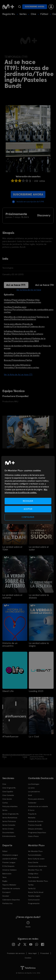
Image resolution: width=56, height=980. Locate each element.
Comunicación (34, 900)
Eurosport (6, 892)
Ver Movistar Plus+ (35, 851)
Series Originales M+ (11, 814)
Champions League (10, 855)
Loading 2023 (36, 691)
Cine (33, 14)
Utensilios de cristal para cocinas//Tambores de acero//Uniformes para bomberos (26, 318)
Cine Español (8, 792)
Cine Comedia (8, 795)
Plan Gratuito (33, 877)
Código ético (33, 874)
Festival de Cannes (36, 821)
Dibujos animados (35, 829)
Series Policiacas (9, 821)
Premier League (9, 862)
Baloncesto (7, 874)
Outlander (32, 803)
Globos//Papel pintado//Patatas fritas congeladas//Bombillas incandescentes (22, 301)
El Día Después (8, 866)
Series (23, 14)
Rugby (5, 881)
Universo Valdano (9, 870)
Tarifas (31, 885)
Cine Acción (7, 799)
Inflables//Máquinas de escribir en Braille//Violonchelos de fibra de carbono (24, 333)
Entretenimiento (9, 836)
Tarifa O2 (32, 889)
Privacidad (45, 953)
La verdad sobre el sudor (39, 548)
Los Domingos (34, 784)
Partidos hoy (7, 903)
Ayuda (28, 924)
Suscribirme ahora (35, 7)
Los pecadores (34, 792)
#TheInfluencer (10, 737)
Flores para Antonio (36, 799)
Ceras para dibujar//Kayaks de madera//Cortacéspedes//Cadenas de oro (24, 325)
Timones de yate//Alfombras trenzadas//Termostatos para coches (22, 366)
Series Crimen (8, 829)
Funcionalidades (35, 855)
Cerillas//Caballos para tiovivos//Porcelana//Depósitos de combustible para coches (29, 310)
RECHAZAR (28, 501)
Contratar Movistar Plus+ (38, 881)
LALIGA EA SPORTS (10, 859)
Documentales (8, 833)
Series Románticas (10, 818)
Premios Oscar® (35, 825)
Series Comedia (9, 825)
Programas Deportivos (37, 833)
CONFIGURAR (28, 517)
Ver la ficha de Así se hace (29, 290)
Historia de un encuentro (10, 645)
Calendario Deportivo (11, 900)
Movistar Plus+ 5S (35, 870)
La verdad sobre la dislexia (39, 596)
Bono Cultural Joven (36, 859)
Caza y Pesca (33, 836)
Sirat (30, 795)
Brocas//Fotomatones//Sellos (18, 360)
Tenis (4, 877)
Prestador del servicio (16, 953)
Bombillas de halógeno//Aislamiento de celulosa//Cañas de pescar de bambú (22, 354)
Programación (34, 903)
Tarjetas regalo (34, 896)
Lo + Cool (34, 737)
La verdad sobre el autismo (12, 596)
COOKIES (28, 958)
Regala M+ (9, 14)
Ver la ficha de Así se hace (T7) (18, 374)
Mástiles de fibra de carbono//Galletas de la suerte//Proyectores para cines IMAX (25, 340)
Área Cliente (33, 862)
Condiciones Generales (37, 866)
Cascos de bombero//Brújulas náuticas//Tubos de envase (27, 347)
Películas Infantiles (10, 806)
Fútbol (44, 14)
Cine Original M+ (9, 788)
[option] (29, 432)
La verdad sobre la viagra (39, 645)
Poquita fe (32, 814)
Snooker (6, 896)
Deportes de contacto (11, 889)
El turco (31, 810)
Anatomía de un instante (38, 806)
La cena (31, 788)
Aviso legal (32, 953)
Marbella (32, 818)
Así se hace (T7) (16, 285)
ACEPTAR (28, 509)
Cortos (5, 803)
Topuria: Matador (9, 885)
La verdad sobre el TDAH (12, 548)
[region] (28, 490)
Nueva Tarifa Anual (36, 892)
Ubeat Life (8, 691)
